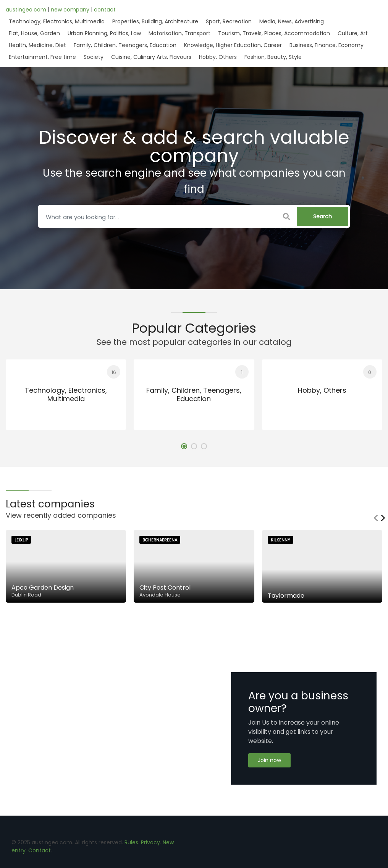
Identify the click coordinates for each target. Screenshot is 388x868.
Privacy (150, 842)
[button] (184, 446)
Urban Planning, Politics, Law (104, 33)
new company (71, 10)
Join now (269, 760)
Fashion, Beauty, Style (273, 57)
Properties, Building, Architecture (155, 21)
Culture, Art (353, 33)
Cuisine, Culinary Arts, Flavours (151, 57)
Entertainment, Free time (42, 57)
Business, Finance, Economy (327, 45)
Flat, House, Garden (34, 33)
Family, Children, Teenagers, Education (125, 45)
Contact (40, 850)
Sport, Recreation (229, 21)
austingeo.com (27, 10)
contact (105, 10)
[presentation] (376, 518)
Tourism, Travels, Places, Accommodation (274, 33)
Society (94, 57)
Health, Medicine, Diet (37, 45)
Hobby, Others (218, 57)
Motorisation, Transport (179, 33)
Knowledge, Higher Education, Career (233, 45)
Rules (131, 842)
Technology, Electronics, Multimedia (57, 21)
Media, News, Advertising (292, 21)
